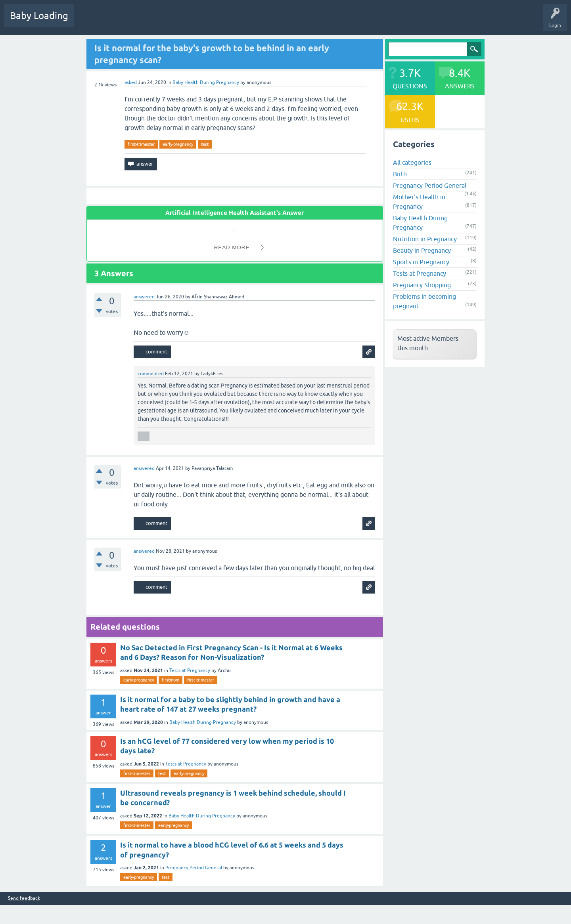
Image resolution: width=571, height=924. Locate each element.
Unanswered (149, 21)
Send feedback (24, 898)
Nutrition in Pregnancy (425, 239)
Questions (91, 21)
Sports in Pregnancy (421, 262)
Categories (183, 21)
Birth (400, 174)
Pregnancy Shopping (422, 285)
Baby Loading (39, 16)
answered (144, 297)
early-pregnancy (178, 144)
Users (212, 21)
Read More (232, 247)
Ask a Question (245, 21)
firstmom (171, 680)
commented (151, 374)
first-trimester (141, 144)
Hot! (119, 21)
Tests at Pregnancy (190, 670)
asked (131, 82)
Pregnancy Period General (194, 868)
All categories (412, 162)
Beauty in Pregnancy (422, 250)
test (205, 144)
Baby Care (281, 21)
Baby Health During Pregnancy (206, 82)
